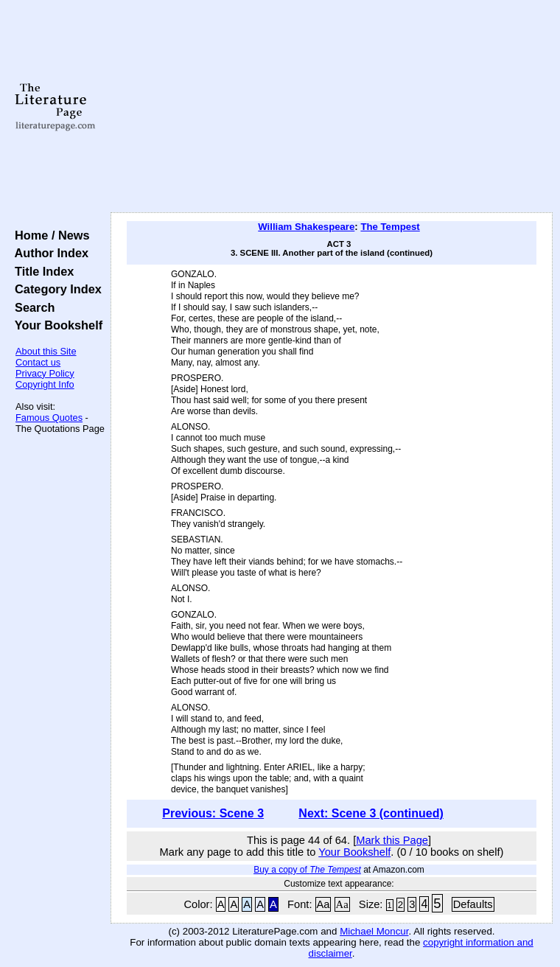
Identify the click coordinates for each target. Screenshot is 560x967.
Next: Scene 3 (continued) (371, 813)
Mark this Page (392, 840)
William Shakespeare (306, 227)
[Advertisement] (332, 107)
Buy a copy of (307, 870)
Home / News (49, 235)
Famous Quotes (49, 418)
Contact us (38, 362)
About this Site (46, 351)
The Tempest (390, 227)
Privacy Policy (45, 373)
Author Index (48, 253)
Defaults (473, 904)
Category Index (55, 289)
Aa (323, 904)
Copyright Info (45, 384)
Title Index (41, 271)
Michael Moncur (374, 931)
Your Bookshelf (55, 325)
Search (31, 307)
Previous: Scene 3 (213, 813)
